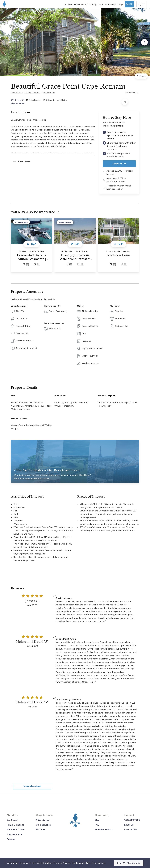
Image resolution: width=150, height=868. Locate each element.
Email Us (129, 825)
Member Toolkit (104, 829)
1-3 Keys (18, 100)
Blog (97, 820)
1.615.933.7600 (132, 820)
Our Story (12, 820)
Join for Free (119, 164)
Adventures (42, 820)
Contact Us (131, 829)
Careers (11, 839)
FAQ (97, 825)
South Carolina (33, 93)
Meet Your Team (16, 829)
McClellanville (49, 93)
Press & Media (14, 834)
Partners (41, 829)
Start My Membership (129, 863)
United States (17, 93)
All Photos (141, 76)
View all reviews (32, 786)
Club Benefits (43, 825)
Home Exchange (15, 825)
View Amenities (18, 103)
